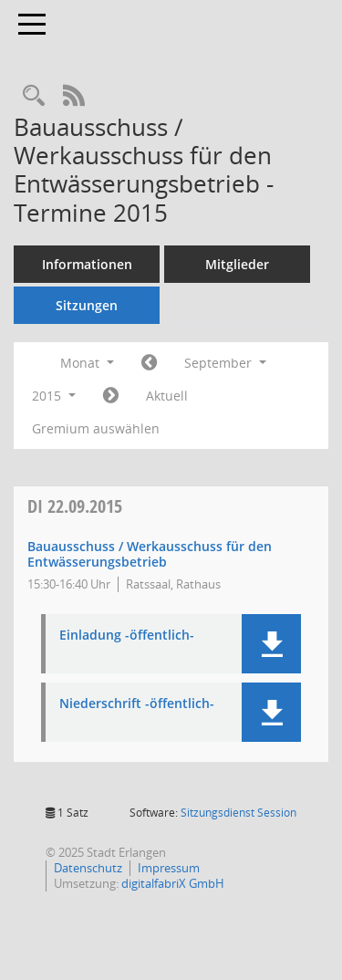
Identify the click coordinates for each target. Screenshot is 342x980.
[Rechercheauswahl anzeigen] (34, 96)
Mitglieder (237, 264)
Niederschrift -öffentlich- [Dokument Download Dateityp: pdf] (137, 704)
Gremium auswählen (96, 428)
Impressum (169, 868)
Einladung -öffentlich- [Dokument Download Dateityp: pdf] (127, 636)
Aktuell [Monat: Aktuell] (167, 396)
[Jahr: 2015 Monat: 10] (111, 396)
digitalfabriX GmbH (173, 883)
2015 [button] (54, 396)
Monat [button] (87, 363)
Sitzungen (87, 305)
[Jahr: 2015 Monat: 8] (149, 363)
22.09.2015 (75, 506)
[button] (271, 644)
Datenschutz (88, 868)
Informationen (87, 264)
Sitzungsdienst (238, 813)
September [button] (225, 363)
